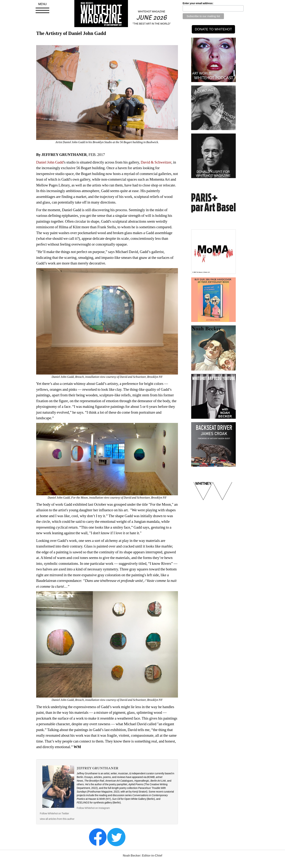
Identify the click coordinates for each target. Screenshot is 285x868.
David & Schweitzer (156, 162)
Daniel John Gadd (50, 162)
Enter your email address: (198, 3)
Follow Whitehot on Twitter (54, 813)
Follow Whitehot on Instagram (94, 808)
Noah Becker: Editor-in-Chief (143, 856)
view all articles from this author (57, 819)
